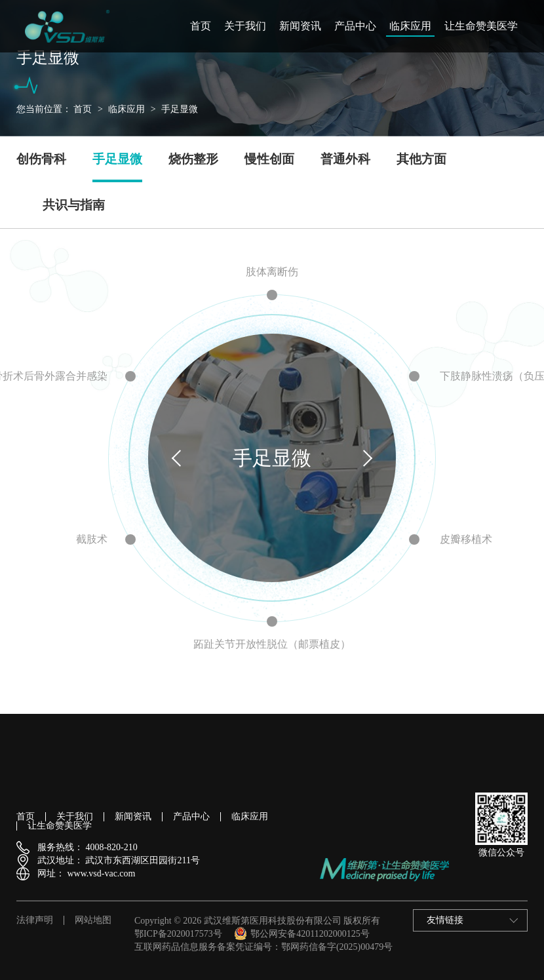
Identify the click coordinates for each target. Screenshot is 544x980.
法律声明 (35, 920)
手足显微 (180, 109)
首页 (201, 26)
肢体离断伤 (272, 272)
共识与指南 (74, 205)
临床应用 (410, 26)
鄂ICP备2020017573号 (178, 934)
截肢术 (92, 539)
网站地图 (93, 920)
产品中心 (355, 26)
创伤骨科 (41, 159)
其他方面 (421, 159)
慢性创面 (269, 159)
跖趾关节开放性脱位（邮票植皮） (272, 644)
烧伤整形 (193, 159)
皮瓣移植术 (466, 539)
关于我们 (245, 26)
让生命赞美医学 (481, 26)
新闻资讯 (300, 26)
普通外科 (345, 159)
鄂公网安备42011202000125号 (301, 934)
